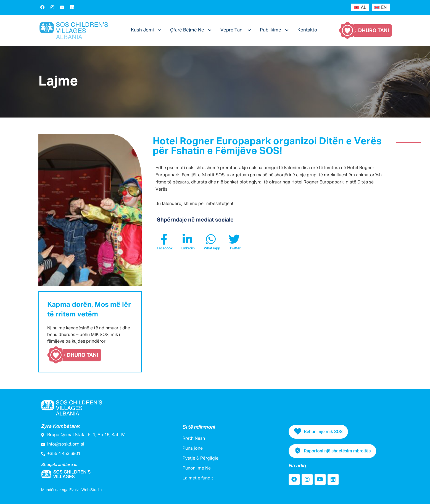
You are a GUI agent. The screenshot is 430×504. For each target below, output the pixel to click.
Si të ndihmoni (199, 427)
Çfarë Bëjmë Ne (187, 30)
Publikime (271, 30)
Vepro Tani (232, 30)
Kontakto (307, 30)
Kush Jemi (142, 30)
